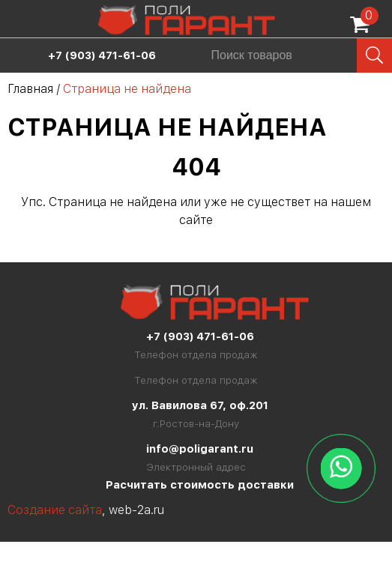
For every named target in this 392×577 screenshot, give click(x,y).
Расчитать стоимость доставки (200, 485)
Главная (30, 89)
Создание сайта (55, 510)
